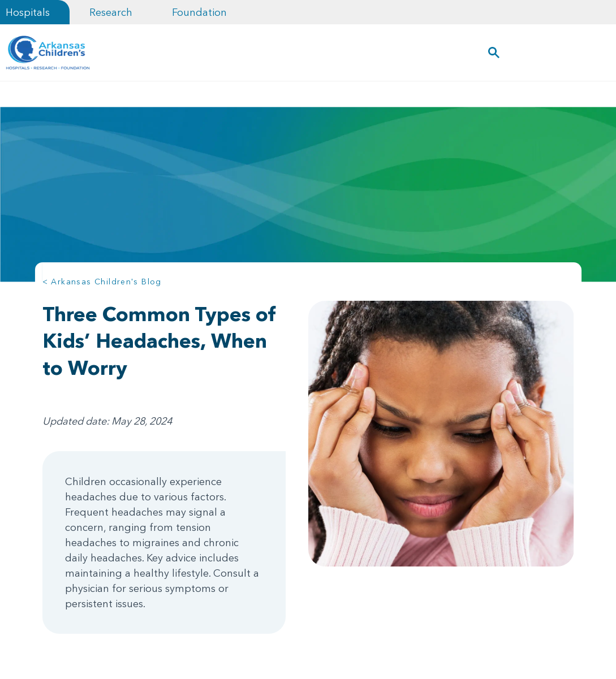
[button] (494, 53)
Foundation (199, 12)
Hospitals (28, 12)
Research (111, 12)
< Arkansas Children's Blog (102, 282)
